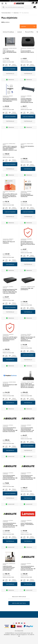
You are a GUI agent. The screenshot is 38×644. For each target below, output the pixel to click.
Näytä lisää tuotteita (19, 603)
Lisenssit (20, 32)
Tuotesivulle (10, 73)
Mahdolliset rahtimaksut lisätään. (8, 62)
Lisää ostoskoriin (10, 69)
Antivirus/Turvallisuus (8, 32)
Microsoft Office (29, 32)
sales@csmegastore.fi (22, 635)
